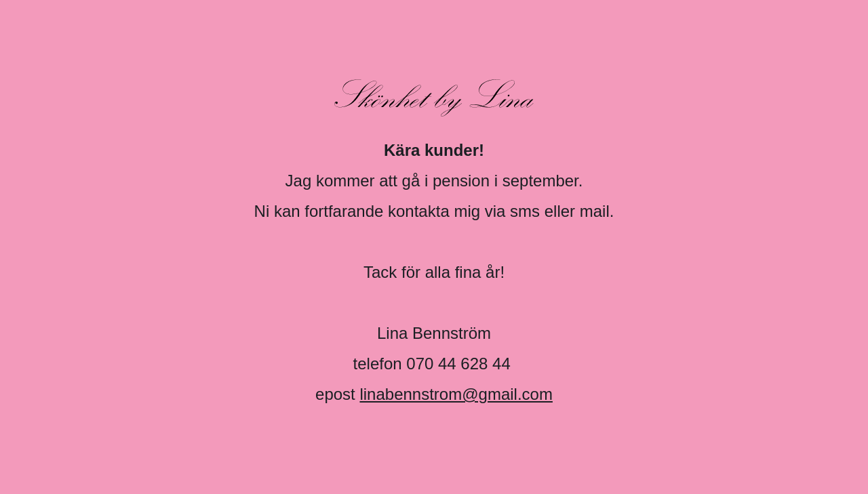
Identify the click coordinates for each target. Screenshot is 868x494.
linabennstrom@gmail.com (456, 394)
